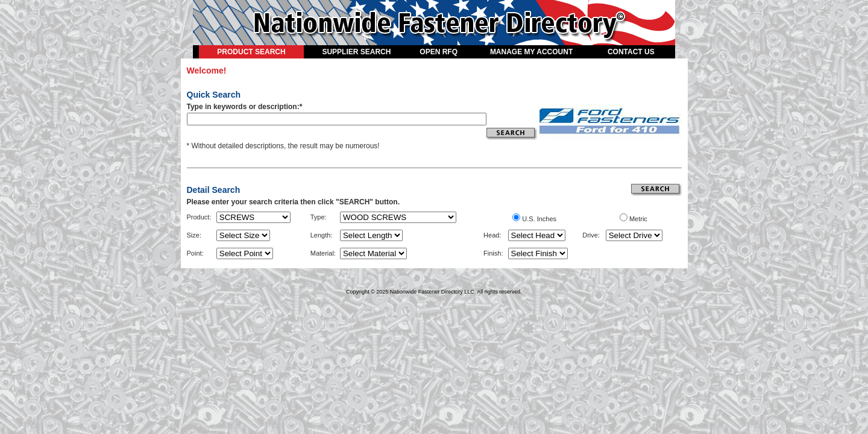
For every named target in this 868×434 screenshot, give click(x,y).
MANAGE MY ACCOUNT (531, 52)
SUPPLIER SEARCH (356, 52)
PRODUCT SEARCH (251, 52)
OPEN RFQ (439, 52)
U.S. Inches (539, 219)
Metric (638, 219)
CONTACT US (631, 52)
